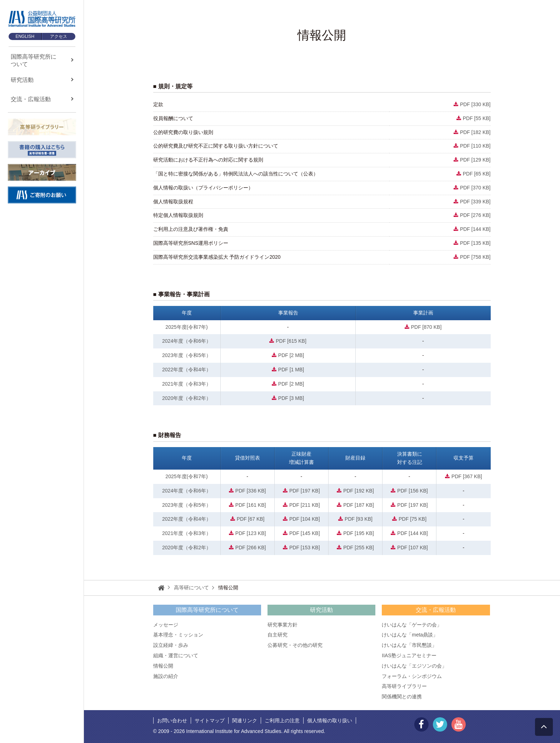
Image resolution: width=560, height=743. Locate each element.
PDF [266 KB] (251, 548)
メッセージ (166, 625)
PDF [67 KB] (251, 519)
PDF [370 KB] (475, 188)
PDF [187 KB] (359, 505)
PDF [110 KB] (475, 146)
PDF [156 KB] (412, 491)
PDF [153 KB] (305, 548)
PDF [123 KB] (251, 533)
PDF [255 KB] (359, 548)
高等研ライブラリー (404, 686)
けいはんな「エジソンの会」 (414, 666)
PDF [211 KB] (305, 505)
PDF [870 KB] (426, 327)
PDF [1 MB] (291, 370)
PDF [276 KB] (475, 215)
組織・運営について (176, 655)
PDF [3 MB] (291, 398)
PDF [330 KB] (475, 104)
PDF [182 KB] (475, 132)
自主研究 (277, 635)
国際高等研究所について (207, 610)
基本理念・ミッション (178, 635)
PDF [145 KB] (305, 533)
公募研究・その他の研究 (295, 645)
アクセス (59, 36)
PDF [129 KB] (475, 160)
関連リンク (245, 720)
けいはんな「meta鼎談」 (410, 635)
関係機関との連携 (402, 697)
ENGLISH (25, 36)
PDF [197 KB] (305, 491)
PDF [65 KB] (477, 174)
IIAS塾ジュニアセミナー (409, 655)
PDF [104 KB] (305, 519)
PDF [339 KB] (475, 202)
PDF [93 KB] (359, 519)
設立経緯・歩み (171, 645)
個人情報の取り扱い (330, 720)
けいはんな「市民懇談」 (409, 645)
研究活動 (321, 610)
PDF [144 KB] (475, 229)
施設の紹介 (166, 676)
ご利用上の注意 (282, 720)
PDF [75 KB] (412, 519)
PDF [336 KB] (251, 491)
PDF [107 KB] (412, 548)
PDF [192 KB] (359, 491)
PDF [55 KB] (477, 118)
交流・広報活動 (436, 610)
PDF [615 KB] (291, 341)
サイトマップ (210, 720)
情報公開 (163, 666)
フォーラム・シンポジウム (412, 676)
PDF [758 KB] (475, 257)
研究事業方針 (282, 625)
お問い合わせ (172, 720)
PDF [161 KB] (251, 505)
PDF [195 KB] (359, 533)
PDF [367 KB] (467, 476)
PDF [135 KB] (475, 243)
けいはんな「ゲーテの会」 (412, 625)
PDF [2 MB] (291, 355)
